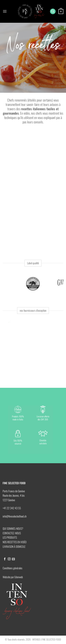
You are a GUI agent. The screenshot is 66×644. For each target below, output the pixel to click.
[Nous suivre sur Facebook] (5, 559)
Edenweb (19, 577)
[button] (5, 11)
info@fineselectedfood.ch (15, 516)
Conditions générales (12, 568)
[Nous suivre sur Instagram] (9, 559)
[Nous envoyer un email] (13, 559)
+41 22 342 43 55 (12, 508)
